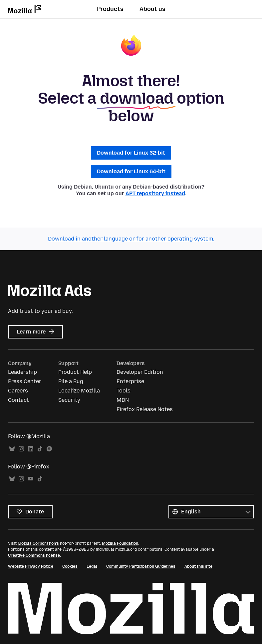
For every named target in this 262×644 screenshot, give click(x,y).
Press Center (25, 381)
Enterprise (130, 381)
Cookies (70, 566)
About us (152, 9)
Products (110, 9)
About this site (198, 566)
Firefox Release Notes (145, 409)
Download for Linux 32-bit (131, 153)
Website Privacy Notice (31, 566)
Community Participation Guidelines (141, 566)
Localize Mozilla (79, 391)
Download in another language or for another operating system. (131, 239)
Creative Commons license (34, 555)
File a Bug (71, 381)
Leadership (22, 372)
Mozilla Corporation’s (38, 543)
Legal (92, 566)
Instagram (21, 449)
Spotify (49, 449)
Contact (18, 400)
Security (69, 400)
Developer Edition (140, 372)
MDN (123, 400)
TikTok (40, 449)
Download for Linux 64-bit (131, 171)
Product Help (75, 372)
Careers (18, 391)
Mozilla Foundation (120, 543)
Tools (124, 391)
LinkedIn (31, 449)
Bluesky (12, 449)
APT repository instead (155, 193)
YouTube (31, 479)
